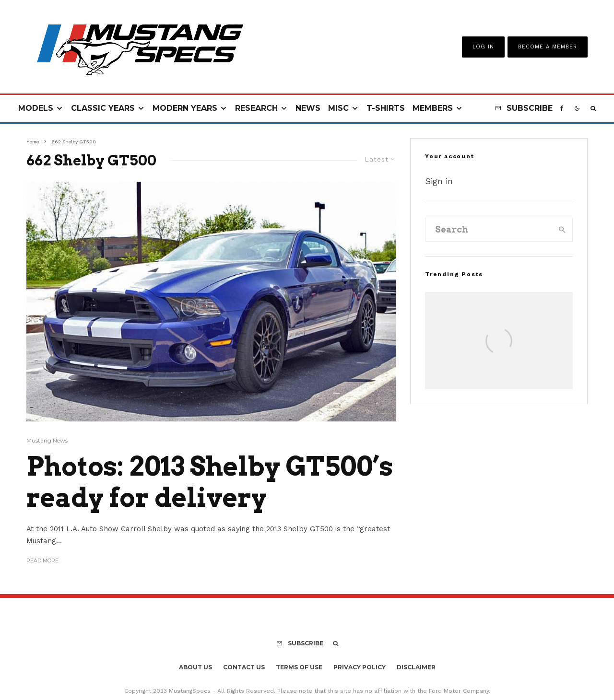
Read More (42, 560)
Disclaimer (416, 667)
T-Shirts (386, 108)
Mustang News (47, 440)
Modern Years (185, 108)
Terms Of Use (299, 667)
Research (256, 108)
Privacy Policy (360, 667)
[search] (562, 230)
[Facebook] (562, 109)
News (308, 108)
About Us (195, 667)
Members (433, 108)
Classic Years (103, 108)
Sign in (439, 181)
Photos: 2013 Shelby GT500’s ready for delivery (210, 482)
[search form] (489, 230)
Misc (338, 108)
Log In (483, 47)
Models (36, 108)
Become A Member (548, 47)
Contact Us (244, 667)
